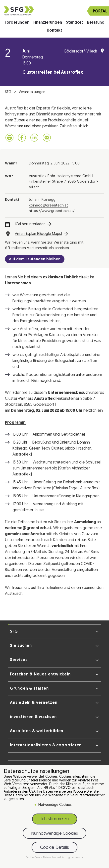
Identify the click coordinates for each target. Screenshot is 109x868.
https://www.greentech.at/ (52, 211)
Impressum (77, 858)
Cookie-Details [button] (34, 858)
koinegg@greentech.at (48, 206)
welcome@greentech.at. (29, 528)
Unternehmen (18, 283)
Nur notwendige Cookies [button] (54, 834)
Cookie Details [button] (54, 848)
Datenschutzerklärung (57, 858)
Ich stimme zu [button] (55, 819)
